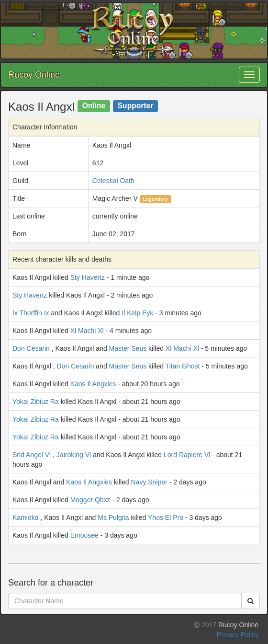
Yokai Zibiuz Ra (36, 402)
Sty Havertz (88, 277)
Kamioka (25, 517)
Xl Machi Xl (87, 331)
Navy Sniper (149, 482)
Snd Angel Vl (32, 455)
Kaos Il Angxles (93, 384)
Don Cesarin (31, 348)
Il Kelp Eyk (137, 313)
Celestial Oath (113, 181)
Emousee (84, 535)
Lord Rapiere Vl (187, 455)
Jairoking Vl (74, 455)
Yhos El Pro (166, 517)
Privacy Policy (238, 634)
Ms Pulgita (113, 517)
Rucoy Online (34, 75)
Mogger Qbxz (90, 500)
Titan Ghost (183, 366)
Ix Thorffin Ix (31, 313)
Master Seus (128, 348)
